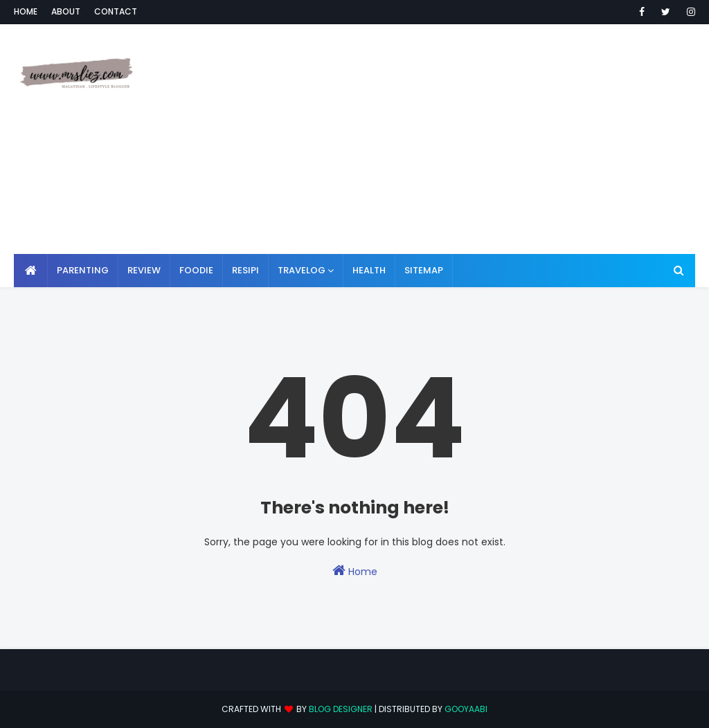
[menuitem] (31, 271)
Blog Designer (341, 709)
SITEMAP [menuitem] (424, 270)
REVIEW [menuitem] (144, 270)
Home (26, 11)
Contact (116, 11)
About (66, 11)
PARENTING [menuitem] (83, 270)
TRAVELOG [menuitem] (302, 270)
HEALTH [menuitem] (369, 270)
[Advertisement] (463, 138)
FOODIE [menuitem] (196, 270)
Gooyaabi (466, 709)
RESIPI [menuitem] (245, 270)
